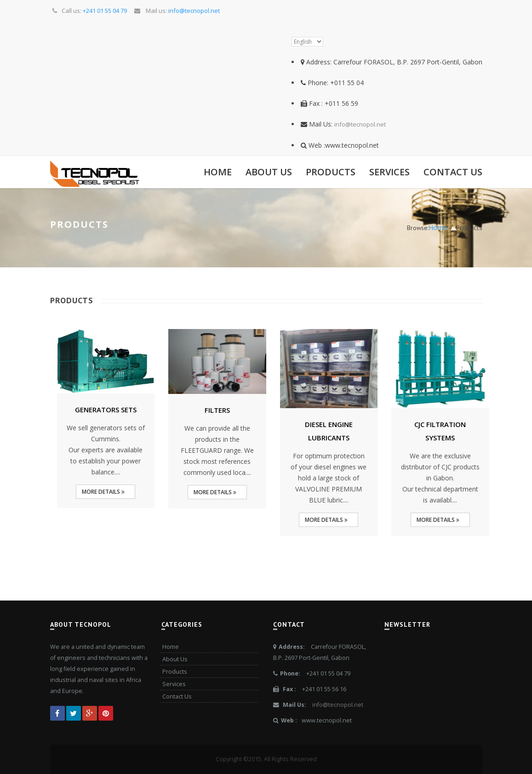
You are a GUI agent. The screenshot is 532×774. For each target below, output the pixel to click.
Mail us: (176, 11)
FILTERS (217, 410)
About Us (269, 172)
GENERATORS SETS (106, 410)
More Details (103, 492)
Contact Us (453, 172)
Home (218, 172)
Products (331, 172)
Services (389, 172)
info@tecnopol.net (360, 124)
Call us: (89, 11)
